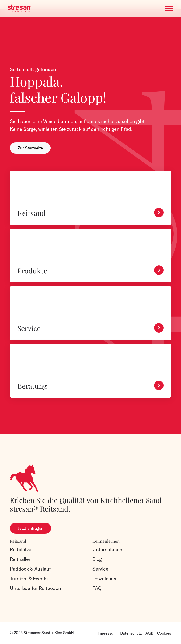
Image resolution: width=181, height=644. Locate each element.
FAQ (97, 588)
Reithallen (21, 559)
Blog (97, 559)
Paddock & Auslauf (30, 569)
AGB (149, 633)
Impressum (107, 633)
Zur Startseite (30, 148)
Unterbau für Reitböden (35, 588)
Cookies (164, 633)
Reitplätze (21, 549)
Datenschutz (131, 633)
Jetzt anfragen (31, 528)
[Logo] (19, 9)
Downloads (104, 578)
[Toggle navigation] (169, 9)
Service (100, 569)
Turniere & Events (29, 578)
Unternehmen (107, 549)
